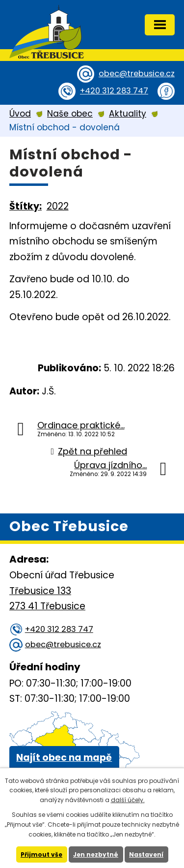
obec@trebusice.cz (137, 74)
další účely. (128, 800)
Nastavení (146, 854)
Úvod (20, 114)
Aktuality (128, 114)
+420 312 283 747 (114, 91)
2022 (58, 206)
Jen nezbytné (96, 854)
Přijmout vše (41, 854)
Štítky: (26, 206)
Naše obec (70, 114)
